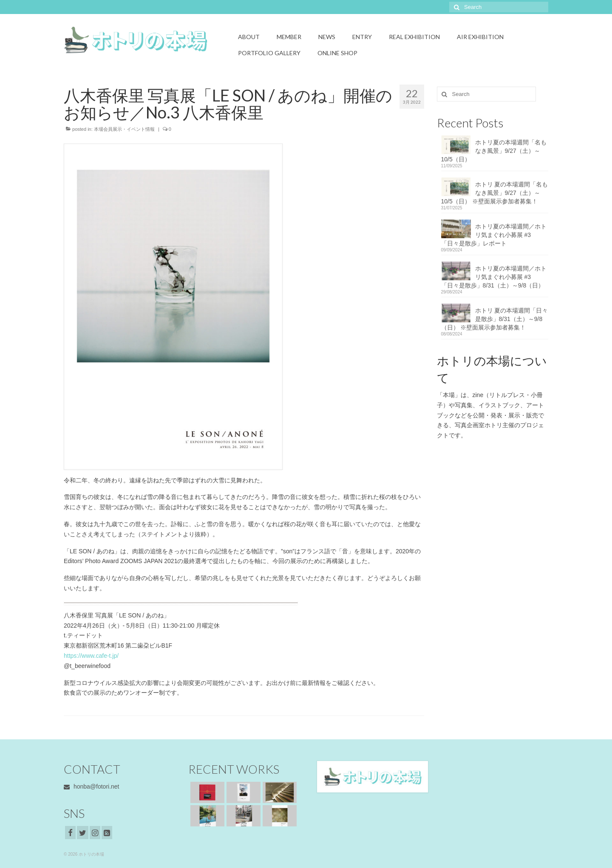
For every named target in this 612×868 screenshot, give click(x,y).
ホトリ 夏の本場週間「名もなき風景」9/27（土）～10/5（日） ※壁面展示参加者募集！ (495, 193)
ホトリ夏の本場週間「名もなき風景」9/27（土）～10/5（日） (494, 151)
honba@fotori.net (92, 786)
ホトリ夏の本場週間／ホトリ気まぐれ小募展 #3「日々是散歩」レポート (494, 235)
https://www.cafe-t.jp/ (91, 656)
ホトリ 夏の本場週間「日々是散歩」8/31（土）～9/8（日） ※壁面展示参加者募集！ (495, 319)
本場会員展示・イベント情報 (124, 129)
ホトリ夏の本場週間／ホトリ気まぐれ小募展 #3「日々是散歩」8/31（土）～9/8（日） (494, 277)
